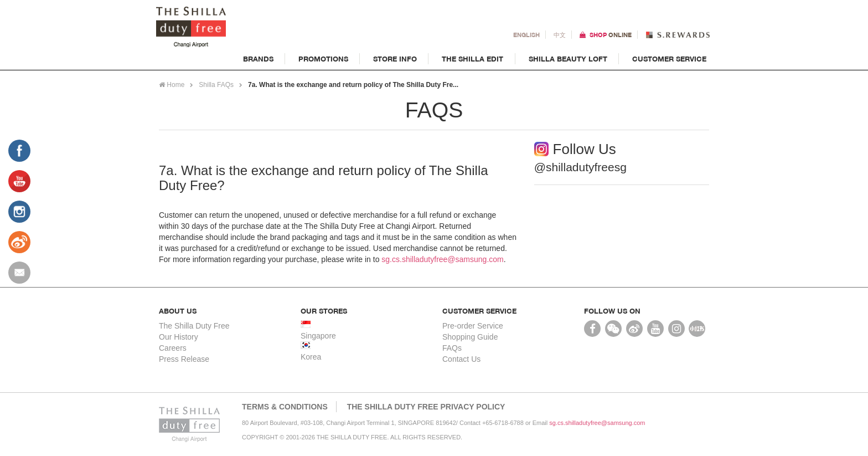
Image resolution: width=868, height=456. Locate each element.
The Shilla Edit (473, 59)
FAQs (452, 348)
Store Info (395, 59)
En (526, 35)
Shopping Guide (470, 337)
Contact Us (461, 359)
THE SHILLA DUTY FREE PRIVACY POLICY (426, 407)
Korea (311, 357)
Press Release (184, 359)
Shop (611, 35)
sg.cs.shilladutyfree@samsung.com (442, 259)
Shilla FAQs (216, 85)
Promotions (323, 59)
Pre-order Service (473, 326)
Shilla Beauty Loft (568, 59)
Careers (173, 348)
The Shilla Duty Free (194, 326)
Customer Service (669, 59)
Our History (179, 337)
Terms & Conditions (285, 407)
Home (172, 85)
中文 (560, 35)
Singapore (318, 336)
